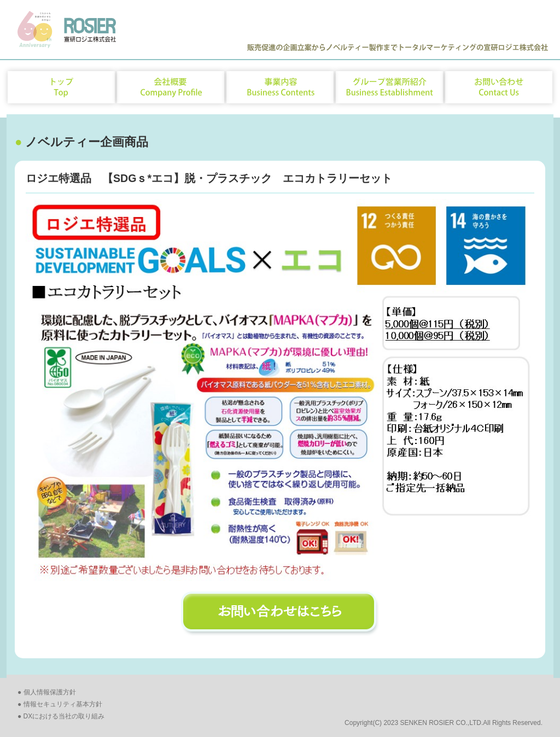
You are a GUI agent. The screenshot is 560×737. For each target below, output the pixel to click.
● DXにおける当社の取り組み (61, 716)
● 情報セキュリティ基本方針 (60, 704)
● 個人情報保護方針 (47, 692)
